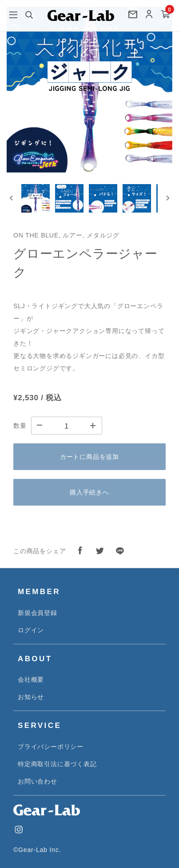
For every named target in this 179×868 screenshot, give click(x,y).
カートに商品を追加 (89, 457)
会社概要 (31, 679)
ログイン (31, 630)
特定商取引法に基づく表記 (57, 764)
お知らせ (31, 697)
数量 (20, 426)
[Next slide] (168, 198)
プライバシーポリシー (51, 747)
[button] (36, 198)
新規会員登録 (38, 613)
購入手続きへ (89, 492)
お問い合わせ (38, 781)
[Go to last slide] (11, 198)
